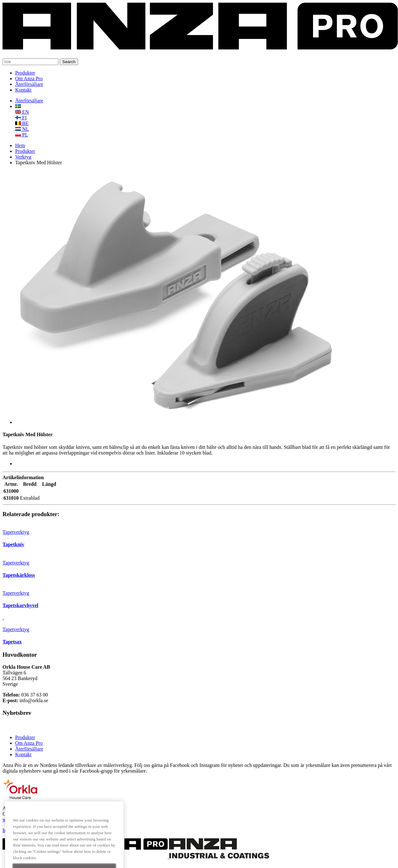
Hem (20, 145)
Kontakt (23, 90)
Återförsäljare (29, 84)
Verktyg (23, 157)
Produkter (25, 73)
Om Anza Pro (29, 78)
